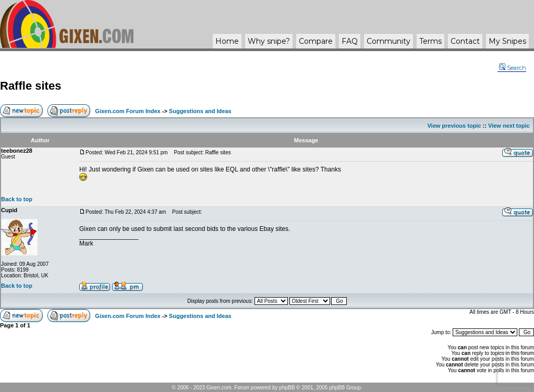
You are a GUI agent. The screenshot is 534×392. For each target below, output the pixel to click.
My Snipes (507, 41)
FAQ (350, 41)
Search (513, 68)
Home (227, 41)
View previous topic (454, 126)
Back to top (17, 199)
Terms (430, 41)
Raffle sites (31, 86)
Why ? (269, 41)
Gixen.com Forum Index (128, 111)
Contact (465, 41)
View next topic (509, 126)
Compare (316, 41)
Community (389, 41)
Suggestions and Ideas (200, 111)
